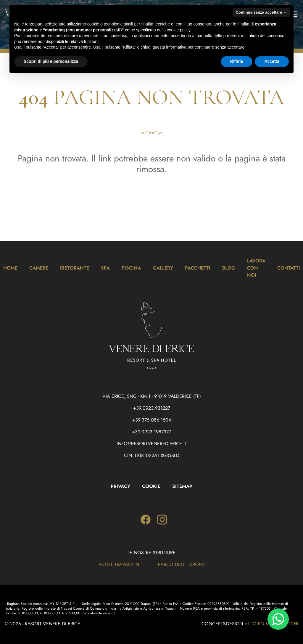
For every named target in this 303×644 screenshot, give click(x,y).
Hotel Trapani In (119, 564)
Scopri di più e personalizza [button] (51, 61)
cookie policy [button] (179, 30)
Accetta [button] (272, 61)
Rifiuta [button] (237, 61)
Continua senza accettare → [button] (261, 12)
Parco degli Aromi (181, 564)
